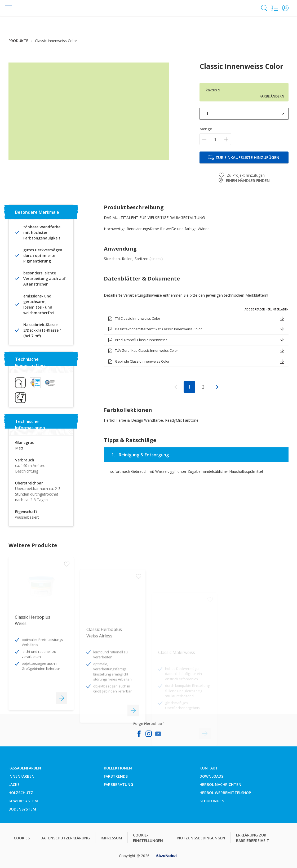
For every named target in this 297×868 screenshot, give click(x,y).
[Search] (264, 8)
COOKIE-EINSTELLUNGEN (148, 838)
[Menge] (215, 139)
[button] (285, 8)
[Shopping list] (275, 8)
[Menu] (8, 8)
